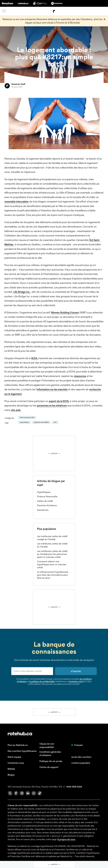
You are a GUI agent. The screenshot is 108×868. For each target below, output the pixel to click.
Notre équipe (14, 757)
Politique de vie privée (51, 761)
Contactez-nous (76, 681)
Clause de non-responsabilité (47, 745)
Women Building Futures (65, 312)
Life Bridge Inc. (22, 292)
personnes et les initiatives (52, 405)
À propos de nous (66, 839)
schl (55, 422)
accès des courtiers (81, 757)
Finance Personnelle (27, 417)
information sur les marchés (52, 389)
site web (16, 410)
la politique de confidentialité (42, 681)
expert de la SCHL (59, 401)
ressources (80, 376)
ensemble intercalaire (17, 201)
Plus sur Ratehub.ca (18, 745)
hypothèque (24, 422)
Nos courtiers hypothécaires (22, 751)
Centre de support (49, 767)
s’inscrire (76, 671)
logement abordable (41, 422)
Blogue (11, 775)
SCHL (34, 358)
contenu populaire (81, 763)
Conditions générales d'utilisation (50, 754)
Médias (11, 769)
